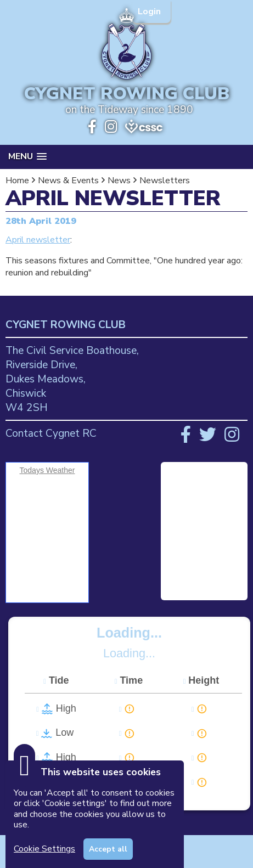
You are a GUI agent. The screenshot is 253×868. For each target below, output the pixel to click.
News (119, 181)
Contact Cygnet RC (51, 433)
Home (17, 181)
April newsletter (38, 240)
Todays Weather (47, 470)
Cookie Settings (44, 849)
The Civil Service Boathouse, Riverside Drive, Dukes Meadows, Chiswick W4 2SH (72, 379)
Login (150, 12)
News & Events (68, 181)
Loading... (129, 633)
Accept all (108, 849)
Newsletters (165, 181)
